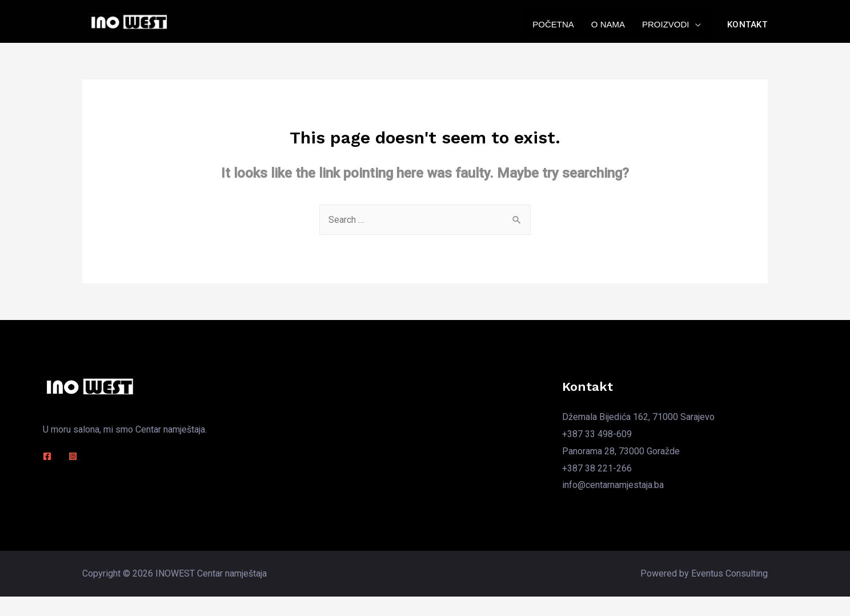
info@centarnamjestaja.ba (613, 485)
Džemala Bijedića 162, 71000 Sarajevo (638, 417)
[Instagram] (73, 456)
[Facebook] (47, 456)
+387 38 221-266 (597, 468)
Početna (553, 24)
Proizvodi (666, 24)
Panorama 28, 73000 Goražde (621, 451)
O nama (608, 24)
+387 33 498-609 (597, 434)
